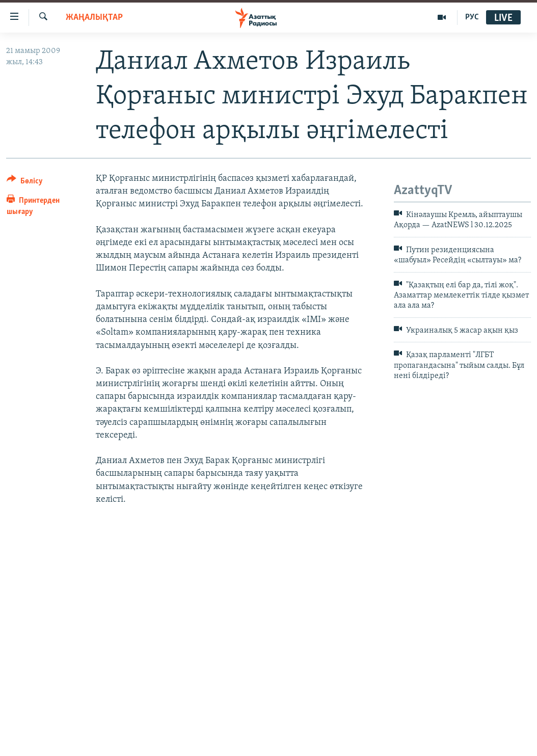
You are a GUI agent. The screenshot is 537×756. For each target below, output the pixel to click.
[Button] (25, 183)
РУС (472, 17)
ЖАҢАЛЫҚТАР (94, 18)
